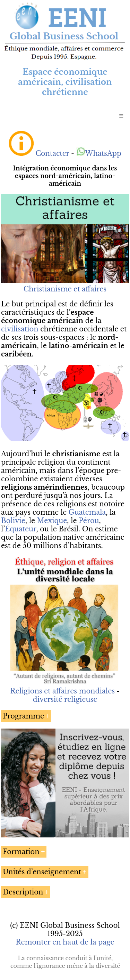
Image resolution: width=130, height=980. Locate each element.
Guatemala (87, 512)
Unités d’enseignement (42, 872)
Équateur (20, 529)
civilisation (20, 329)
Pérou (89, 521)
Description (23, 892)
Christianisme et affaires (65, 289)
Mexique (52, 521)
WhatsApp (99, 153)
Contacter (52, 153)
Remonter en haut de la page (65, 942)
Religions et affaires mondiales (62, 691)
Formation (21, 852)
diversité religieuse (65, 699)
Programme (23, 716)
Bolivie (13, 521)
